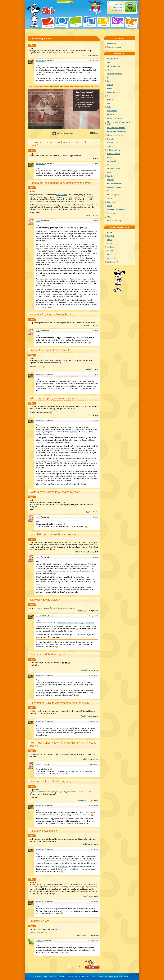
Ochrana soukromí (114, 154)
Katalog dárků (112, 111)
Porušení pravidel (113, 169)
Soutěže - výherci (113, 195)
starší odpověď (72, 772)
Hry (109, 103)
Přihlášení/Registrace (115, 183)
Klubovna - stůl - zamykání (117, 131)
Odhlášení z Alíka (113, 150)
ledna (95, 216)
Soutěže (110, 191)
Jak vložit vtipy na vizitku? (45, 600)
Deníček (110, 85)
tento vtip (44, 289)
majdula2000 (112, 247)
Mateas (110, 243)
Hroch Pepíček (113, 258)
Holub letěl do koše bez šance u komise (53, 534)
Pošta (109, 172)
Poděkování (111, 161)
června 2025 (93, 801)
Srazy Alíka (111, 202)
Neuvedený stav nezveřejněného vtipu (52, 315)
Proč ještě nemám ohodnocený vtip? (51, 350)
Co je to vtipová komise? (44, 831)
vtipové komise (62, 195)
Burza (109, 81)
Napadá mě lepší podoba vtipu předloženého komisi (60, 183)
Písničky (94, 976)
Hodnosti (110, 100)
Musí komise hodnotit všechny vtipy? (51, 781)
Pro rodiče (62, 976)
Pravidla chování (84, 976)
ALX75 (110, 240)
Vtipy (32, 45)
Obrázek (110, 146)
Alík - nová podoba (114, 66)
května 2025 (93, 936)
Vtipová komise (41, 730)
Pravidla (110, 176)
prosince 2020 (93, 56)
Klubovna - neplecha (115, 118)
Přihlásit (130, 10)
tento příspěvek (73, 432)
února (95, 159)
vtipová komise (90, 566)
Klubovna (111, 114)
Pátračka (110, 158)
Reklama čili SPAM (114, 187)
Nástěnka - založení (114, 143)
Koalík (110, 255)
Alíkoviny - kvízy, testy (115, 74)
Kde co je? (53, 976)
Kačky (109, 107)
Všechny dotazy (113, 59)
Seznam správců (72, 976)
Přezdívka (111, 180)
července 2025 (93, 716)
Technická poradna (114, 47)
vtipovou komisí (60, 682)
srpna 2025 (94, 611)
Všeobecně (111, 213)
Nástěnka (111, 139)
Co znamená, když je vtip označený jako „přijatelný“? (75, 623)
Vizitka (110, 206)
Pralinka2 (111, 236)
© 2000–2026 (41, 976)
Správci (110, 198)
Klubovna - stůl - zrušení (116, 135)
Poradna (110, 165)
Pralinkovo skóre (39, 921)
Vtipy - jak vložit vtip (114, 221)
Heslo (109, 96)
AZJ (109, 77)
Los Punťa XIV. (113, 262)
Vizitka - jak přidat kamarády (117, 209)
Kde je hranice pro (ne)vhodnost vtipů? (52, 398)
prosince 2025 (93, 552)
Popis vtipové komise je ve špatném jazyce (55, 492)
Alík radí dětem (113, 43)
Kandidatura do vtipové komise (69, 869)
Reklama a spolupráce (119, 976)
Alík (109, 63)
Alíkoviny (110, 70)
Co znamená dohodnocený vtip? (49, 655)
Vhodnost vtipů (48, 434)
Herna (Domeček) (114, 92)
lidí (62, 232)
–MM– (78, 97)
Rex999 (110, 251)
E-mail (110, 88)
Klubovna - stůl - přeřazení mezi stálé (119, 123)
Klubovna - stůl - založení (116, 128)
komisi (75, 171)
